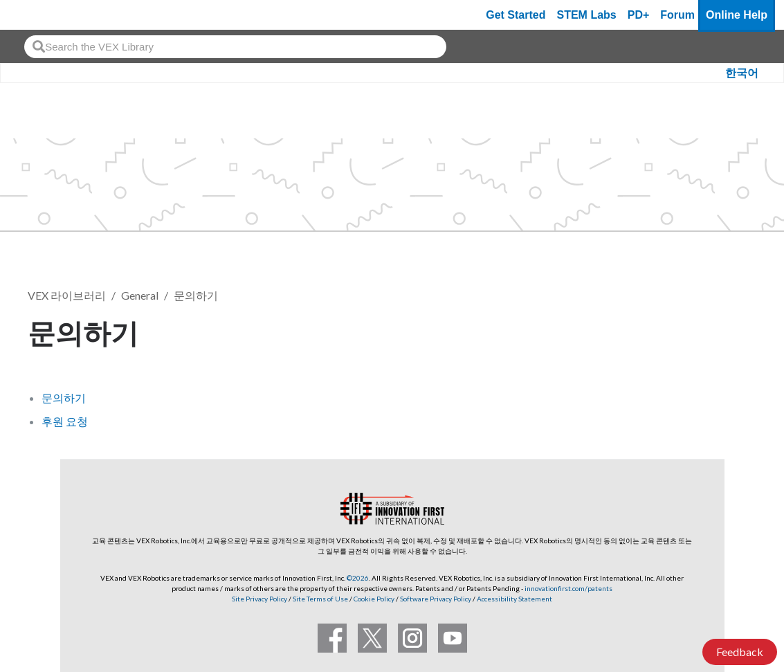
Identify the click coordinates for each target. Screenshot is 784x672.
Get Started (516, 15)
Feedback (740, 652)
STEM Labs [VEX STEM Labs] (587, 15)
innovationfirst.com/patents (568, 588)
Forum (677, 15)
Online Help (737, 15)
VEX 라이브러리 (67, 295)
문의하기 (196, 295)
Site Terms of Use (320, 599)
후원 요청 (65, 421)
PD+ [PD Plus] (639, 15)
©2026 (358, 578)
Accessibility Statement (514, 599)
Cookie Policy (374, 599)
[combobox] (235, 47)
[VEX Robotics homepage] (37, 15)
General (140, 295)
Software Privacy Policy (436, 599)
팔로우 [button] (722, 330)
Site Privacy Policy (259, 599)
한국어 (742, 73)
